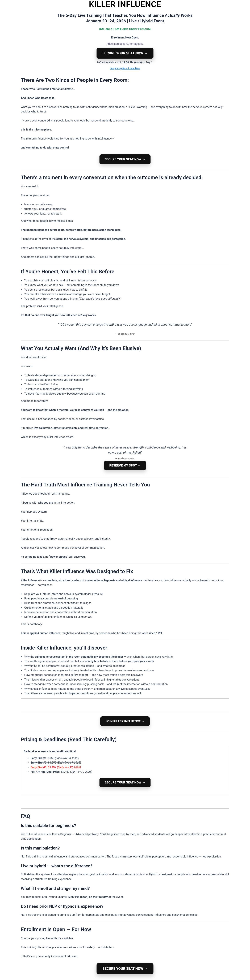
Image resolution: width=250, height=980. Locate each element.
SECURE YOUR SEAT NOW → (125, 53)
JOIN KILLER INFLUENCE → (125, 721)
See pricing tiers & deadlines (125, 68)
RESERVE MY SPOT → (125, 465)
